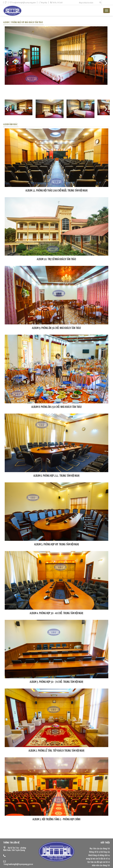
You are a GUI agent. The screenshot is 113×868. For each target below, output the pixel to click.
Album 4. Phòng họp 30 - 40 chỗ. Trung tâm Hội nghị (56, 613)
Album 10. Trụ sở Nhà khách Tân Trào (56, 259)
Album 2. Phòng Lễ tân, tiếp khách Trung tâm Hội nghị (56, 751)
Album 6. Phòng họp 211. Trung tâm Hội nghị (56, 476)
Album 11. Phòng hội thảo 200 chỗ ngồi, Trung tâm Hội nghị (56, 191)
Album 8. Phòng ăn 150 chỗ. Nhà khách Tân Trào (56, 407)
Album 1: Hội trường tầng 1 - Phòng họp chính (56, 819)
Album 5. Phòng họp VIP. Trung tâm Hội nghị (56, 544)
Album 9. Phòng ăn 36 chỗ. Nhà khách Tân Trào (56, 328)
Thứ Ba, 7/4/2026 (57, 3)
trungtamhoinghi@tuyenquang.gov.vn (24, 3)
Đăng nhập (44, 3)
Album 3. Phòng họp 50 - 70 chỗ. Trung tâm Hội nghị (56, 682)
